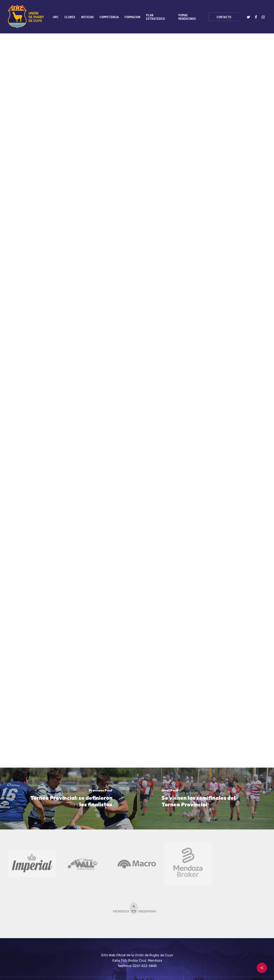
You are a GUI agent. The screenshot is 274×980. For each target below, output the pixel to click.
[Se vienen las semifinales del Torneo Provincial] (205, 799)
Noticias (134, 53)
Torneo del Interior (163, 53)
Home (62, 53)
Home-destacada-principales (97, 53)
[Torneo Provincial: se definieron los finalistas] (68, 799)
